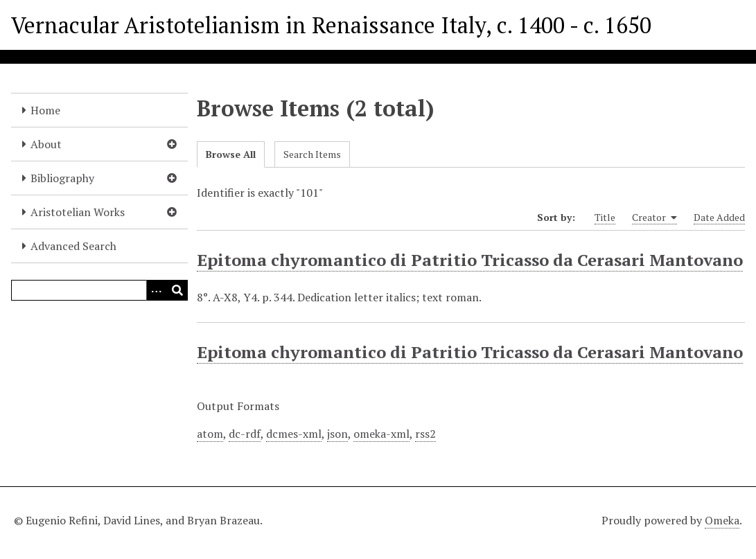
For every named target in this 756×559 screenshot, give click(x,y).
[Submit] (177, 290)
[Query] (99, 290)
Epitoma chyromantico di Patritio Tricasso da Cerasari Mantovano (470, 260)
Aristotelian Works (78, 212)
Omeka (722, 520)
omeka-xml (381, 434)
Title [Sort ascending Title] (605, 217)
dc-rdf (245, 434)
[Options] (157, 290)
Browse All (231, 154)
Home (45, 110)
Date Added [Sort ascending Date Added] (719, 217)
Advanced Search (73, 246)
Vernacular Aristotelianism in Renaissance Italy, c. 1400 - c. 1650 (331, 25)
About (46, 144)
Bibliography (62, 178)
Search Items (312, 154)
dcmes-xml (294, 434)
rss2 (425, 434)
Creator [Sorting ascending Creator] (654, 218)
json (337, 434)
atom (210, 434)
